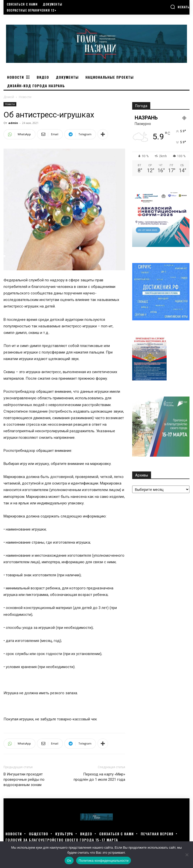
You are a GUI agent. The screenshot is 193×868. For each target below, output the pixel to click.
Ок (69, 861)
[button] (180, 7)
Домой (9, 97)
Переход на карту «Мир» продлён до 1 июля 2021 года (99, 777)
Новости (10, 104)
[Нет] (187, 855)
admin (13, 123)
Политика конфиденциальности (104, 861)
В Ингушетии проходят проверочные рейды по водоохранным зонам (24, 779)
